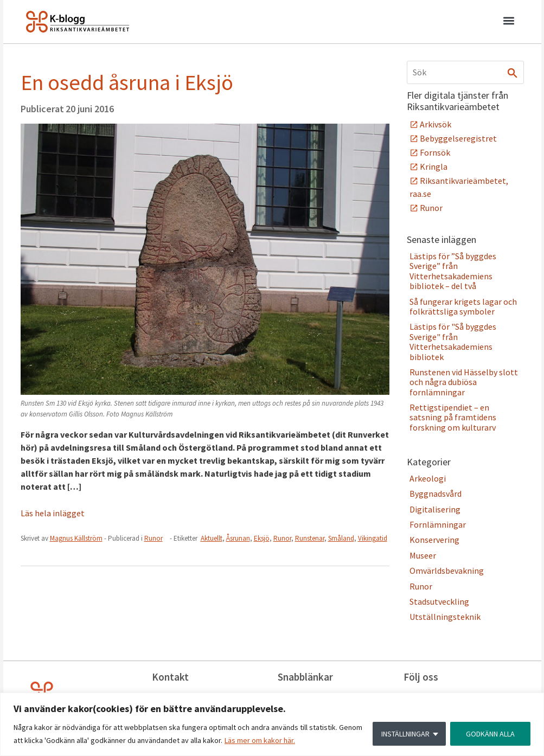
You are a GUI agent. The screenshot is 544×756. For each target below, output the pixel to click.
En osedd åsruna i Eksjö (127, 82)
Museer (423, 555)
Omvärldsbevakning (447, 571)
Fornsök (435, 152)
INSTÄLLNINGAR (405, 734)
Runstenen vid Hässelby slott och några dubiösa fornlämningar (464, 382)
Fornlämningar (438, 524)
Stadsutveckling (439, 601)
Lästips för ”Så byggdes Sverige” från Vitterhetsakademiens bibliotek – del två (453, 271)
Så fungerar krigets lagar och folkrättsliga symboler (463, 306)
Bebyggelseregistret (458, 138)
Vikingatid (373, 538)
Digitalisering (435, 509)
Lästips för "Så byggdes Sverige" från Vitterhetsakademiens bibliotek (453, 341)
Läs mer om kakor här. (260, 740)
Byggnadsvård (436, 494)
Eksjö (262, 538)
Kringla (434, 166)
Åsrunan (238, 538)
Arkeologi (428, 478)
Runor (153, 538)
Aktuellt (212, 538)
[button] (509, 22)
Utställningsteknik (445, 617)
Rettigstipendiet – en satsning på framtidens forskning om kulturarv (453, 417)
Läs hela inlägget (53, 513)
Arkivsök (436, 124)
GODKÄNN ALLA (490, 734)
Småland (341, 538)
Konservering (434, 540)
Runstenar (310, 538)
